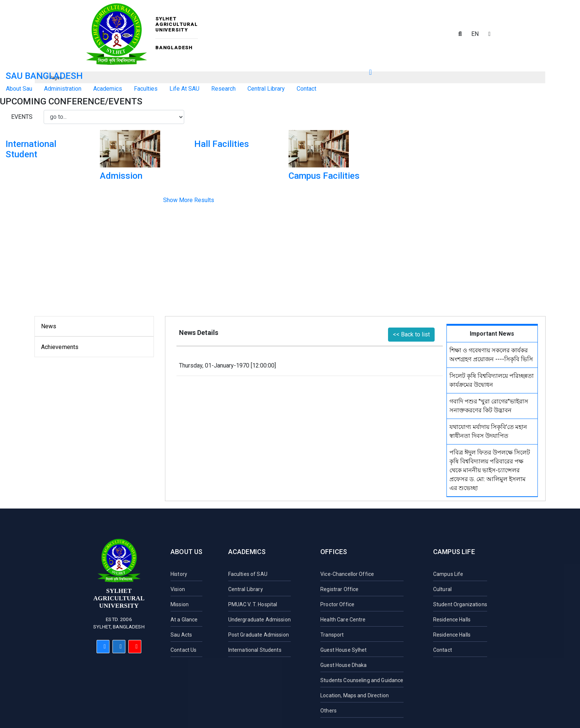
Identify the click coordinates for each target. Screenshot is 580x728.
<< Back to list (411, 334)
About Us (186, 552)
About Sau (19, 89)
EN (475, 34)
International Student (31, 149)
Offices (334, 552)
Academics (247, 552)
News (49, 326)
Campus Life (454, 552)
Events (22, 117)
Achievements (60, 347)
